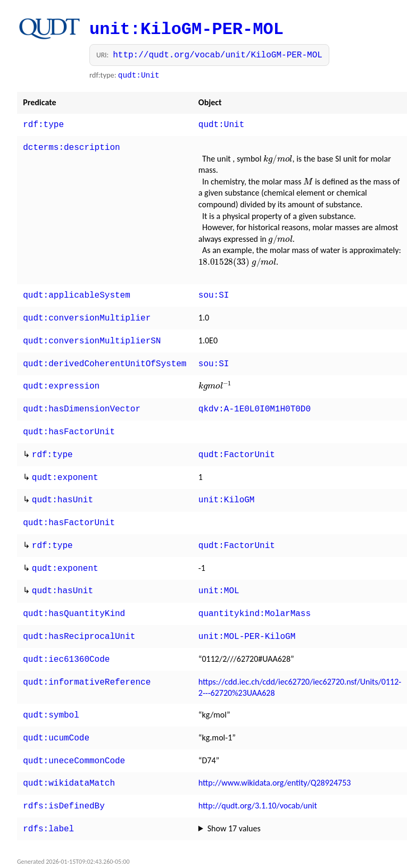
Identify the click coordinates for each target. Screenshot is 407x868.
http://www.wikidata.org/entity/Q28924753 (275, 759)
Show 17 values (234, 803)
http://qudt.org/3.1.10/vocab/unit (258, 781)
